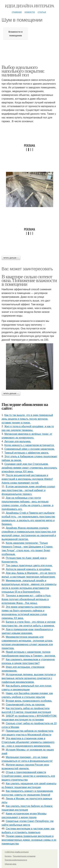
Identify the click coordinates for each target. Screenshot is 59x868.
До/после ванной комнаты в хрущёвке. (28, 569)
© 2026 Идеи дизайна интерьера (17, 852)
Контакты (8, 856)
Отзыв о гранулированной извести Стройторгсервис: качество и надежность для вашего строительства (28, 776)
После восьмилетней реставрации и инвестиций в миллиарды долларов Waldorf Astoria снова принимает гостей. (27, 479)
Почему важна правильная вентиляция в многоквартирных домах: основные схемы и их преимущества (29, 840)
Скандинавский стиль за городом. (26, 705)
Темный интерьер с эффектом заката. (27, 453)
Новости (30, 12)
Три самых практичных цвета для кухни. (29, 565)
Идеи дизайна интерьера (29, 6)
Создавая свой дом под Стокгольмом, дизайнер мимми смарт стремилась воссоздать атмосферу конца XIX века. (29, 468)
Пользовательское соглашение (24, 856)
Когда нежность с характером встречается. (29, 445)
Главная (17, 12)
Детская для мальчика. (18, 441)
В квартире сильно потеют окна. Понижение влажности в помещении (29, 280)
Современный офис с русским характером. (30, 449)
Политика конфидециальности (16, 860)
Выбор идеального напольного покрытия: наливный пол (23, 71)
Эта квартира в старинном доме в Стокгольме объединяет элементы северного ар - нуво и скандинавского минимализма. (28, 742)
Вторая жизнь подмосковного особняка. (29, 701)
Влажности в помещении (15, 34)
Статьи (42, 12)
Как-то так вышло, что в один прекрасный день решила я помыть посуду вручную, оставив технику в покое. (27, 419)
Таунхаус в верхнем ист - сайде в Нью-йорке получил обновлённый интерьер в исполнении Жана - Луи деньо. (26, 599)
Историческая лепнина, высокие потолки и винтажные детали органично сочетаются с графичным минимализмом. (29, 678)
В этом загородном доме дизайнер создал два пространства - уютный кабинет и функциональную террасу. (28, 490)
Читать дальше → (11, 258)
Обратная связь (11, 864)
